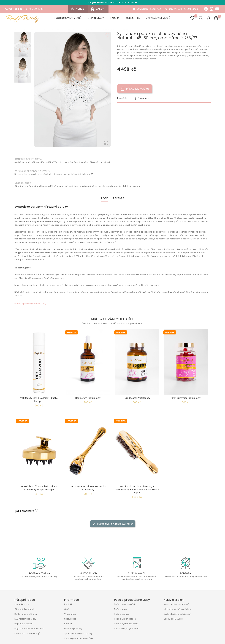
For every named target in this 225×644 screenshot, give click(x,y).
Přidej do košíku (135, 89)
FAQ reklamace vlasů (25, 619)
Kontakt (68, 604)
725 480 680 (14, 9)
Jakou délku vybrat (174, 619)
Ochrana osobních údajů (27, 633)
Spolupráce (70, 619)
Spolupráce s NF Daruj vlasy (78, 633)
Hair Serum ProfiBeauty (88, 398)
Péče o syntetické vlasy (126, 624)
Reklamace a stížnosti (26, 614)
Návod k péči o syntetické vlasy (30, 304)
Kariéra (68, 624)
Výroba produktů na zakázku (79, 638)
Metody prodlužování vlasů (178, 609)
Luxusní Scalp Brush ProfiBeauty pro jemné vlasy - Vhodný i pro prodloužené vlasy (137, 490)
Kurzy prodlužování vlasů (177, 604)
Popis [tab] (105, 198)
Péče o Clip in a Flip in (125, 619)
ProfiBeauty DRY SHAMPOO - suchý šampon (39, 400)
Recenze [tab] (118, 198)
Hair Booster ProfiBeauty (137, 398)
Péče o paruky (122, 614)
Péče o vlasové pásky (125, 604)
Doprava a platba (23, 624)
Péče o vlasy (121, 609)
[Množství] (120, 76)
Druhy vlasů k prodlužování (178, 614)
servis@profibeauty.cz (147, 9)
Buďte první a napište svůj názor (113, 524)
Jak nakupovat (22, 604)
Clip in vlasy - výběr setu (126, 629)
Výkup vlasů (70, 614)
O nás (67, 609)
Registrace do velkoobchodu (29, 629)
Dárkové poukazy (73, 629)
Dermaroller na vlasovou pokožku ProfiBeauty (88, 488)
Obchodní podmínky (25, 609)
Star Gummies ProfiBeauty (186, 398)
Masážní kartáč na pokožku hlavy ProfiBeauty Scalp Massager (39, 488)
